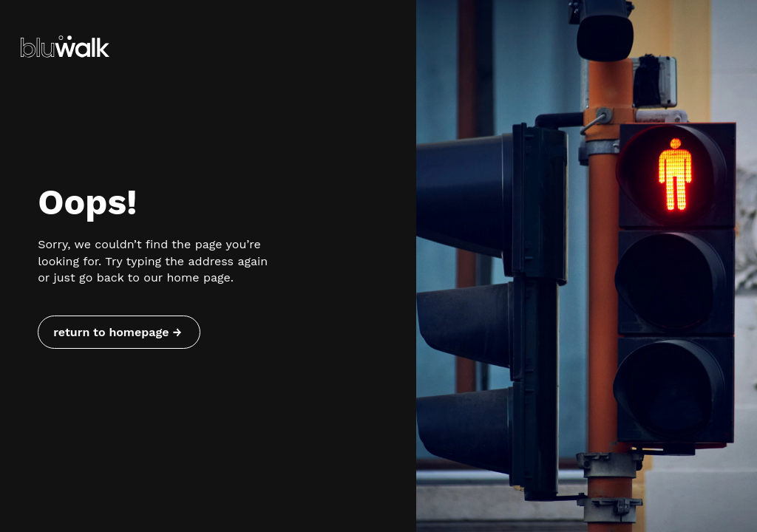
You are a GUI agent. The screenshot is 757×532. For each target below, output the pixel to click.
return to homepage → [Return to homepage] (117, 332)
